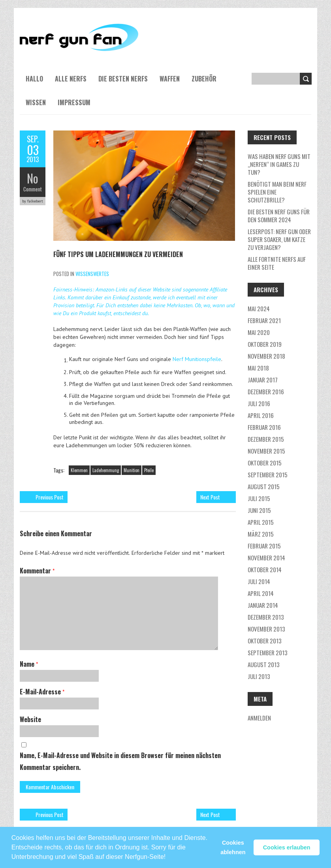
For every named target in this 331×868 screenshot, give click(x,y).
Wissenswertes (92, 274)
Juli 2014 (259, 581)
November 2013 (266, 629)
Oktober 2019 (265, 344)
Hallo (34, 79)
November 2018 (266, 356)
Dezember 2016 (266, 391)
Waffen (170, 79)
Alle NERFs (71, 79)
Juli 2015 (259, 498)
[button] (169, 853)
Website (30, 719)
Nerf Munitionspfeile (197, 359)
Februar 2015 (264, 546)
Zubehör (204, 79)
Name (29, 664)
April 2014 (261, 593)
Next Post (210, 497)
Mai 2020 (259, 332)
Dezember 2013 (266, 617)
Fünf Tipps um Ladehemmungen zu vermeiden (118, 254)
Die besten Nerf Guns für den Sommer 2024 (279, 216)
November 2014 (266, 558)
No (33, 178)
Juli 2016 (259, 403)
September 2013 (268, 652)
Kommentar (37, 571)
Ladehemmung (106, 470)
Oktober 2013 (265, 641)
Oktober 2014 (265, 569)
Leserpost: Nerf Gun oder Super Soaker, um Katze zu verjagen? (279, 239)
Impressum (74, 102)
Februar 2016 (264, 427)
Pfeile (149, 470)
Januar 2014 (263, 605)
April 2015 (261, 522)
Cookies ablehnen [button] (233, 847)
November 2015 (266, 451)
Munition (132, 470)
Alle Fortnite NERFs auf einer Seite (277, 263)
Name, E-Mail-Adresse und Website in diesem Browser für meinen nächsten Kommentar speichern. (120, 761)
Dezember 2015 (266, 439)
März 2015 (261, 534)
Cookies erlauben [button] (287, 847)
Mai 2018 (258, 368)
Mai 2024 (259, 308)
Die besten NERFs (123, 79)
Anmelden (259, 718)
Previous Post (50, 497)
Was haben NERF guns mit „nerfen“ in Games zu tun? (279, 164)
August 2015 (264, 486)
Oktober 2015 (265, 463)
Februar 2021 (264, 320)
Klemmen (79, 470)
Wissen (36, 102)
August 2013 (264, 664)
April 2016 (261, 415)
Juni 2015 (259, 510)
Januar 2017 (263, 380)
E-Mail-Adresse (42, 692)
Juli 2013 (259, 676)
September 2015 (268, 475)
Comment (33, 189)
